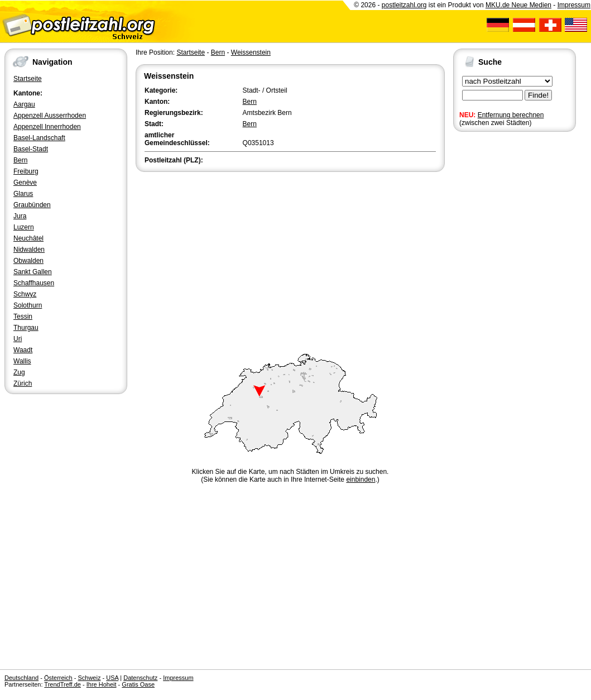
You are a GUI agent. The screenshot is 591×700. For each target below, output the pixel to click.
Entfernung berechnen (511, 115)
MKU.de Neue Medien (518, 5)
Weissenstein (251, 52)
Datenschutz (140, 678)
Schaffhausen (34, 283)
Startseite (28, 79)
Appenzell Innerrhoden (47, 127)
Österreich (58, 678)
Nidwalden (29, 250)
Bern (20, 160)
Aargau (24, 104)
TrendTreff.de (63, 684)
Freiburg (26, 171)
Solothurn (28, 305)
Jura (20, 216)
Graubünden (32, 205)
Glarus (23, 194)
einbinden (361, 480)
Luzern (24, 227)
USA (112, 678)
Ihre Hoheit (102, 684)
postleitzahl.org (404, 5)
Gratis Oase (138, 684)
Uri (18, 339)
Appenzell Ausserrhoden (50, 116)
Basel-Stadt (31, 149)
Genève (25, 183)
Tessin (23, 317)
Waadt (23, 350)
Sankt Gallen (33, 272)
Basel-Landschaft (39, 138)
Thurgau (26, 328)
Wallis (22, 361)
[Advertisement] (290, 258)
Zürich (23, 383)
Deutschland (21, 678)
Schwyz (25, 294)
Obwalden (28, 261)
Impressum (574, 5)
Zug (19, 372)
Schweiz (89, 678)
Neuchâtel (28, 238)
